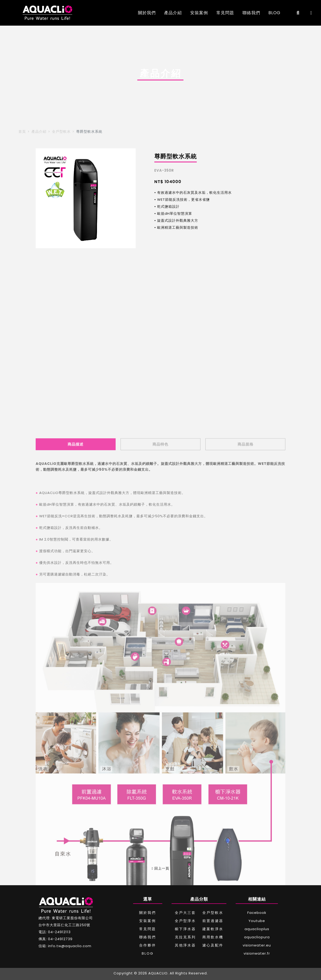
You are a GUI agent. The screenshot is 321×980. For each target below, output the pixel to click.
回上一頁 (160, 868)
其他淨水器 (185, 945)
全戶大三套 (185, 913)
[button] (41, 198)
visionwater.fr (257, 953)
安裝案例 (199, 13)
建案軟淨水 (213, 929)
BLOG (274, 13)
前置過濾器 (213, 921)
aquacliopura (257, 937)
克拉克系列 (185, 937)
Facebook (257, 913)
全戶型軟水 (61, 131)
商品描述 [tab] (76, 685)
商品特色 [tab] (160, 685)
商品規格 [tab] (245, 685)
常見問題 (225, 13)
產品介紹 (173, 13)
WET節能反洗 (51, 757)
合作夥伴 (148, 945)
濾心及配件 (213, 945)
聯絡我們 (251, 13)
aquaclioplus (257, 929)
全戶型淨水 (185, 921)
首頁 (22, 131)
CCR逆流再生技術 (80, 757)
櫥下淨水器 (185, 929)
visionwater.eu (257, 945)
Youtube (257, 921)
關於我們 (147, 13)
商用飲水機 (213, 937)
